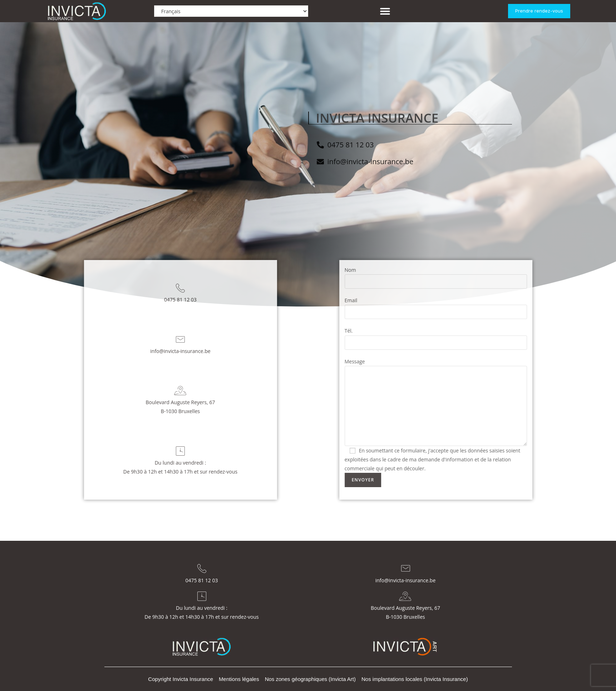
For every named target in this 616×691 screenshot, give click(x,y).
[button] (385, 11)
